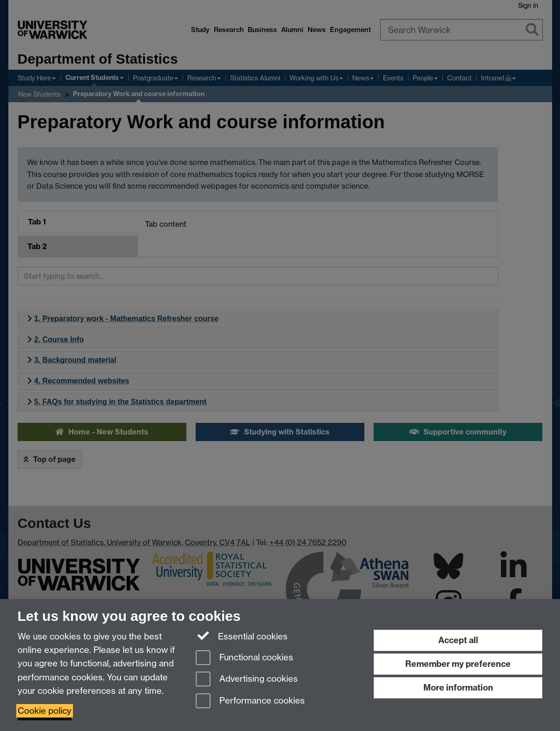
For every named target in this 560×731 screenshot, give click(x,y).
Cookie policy (45, 711)
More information (458, 688)
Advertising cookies (247, 680)
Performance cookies (250, 701)
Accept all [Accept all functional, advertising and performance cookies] (458, 640)
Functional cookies (244, 658)
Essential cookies (242, 636)
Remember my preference (458, 664)
